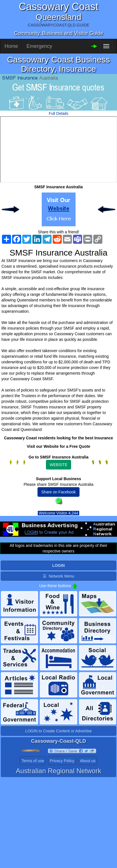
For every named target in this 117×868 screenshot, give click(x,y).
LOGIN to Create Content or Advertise (59, 731)
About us (88, 761)
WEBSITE (58, 465)
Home (11, 46)
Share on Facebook (58, 492)
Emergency (39, 46)
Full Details (58, 113)
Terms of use (33, 761)
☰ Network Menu (58, 576)
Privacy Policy (62, 761)
